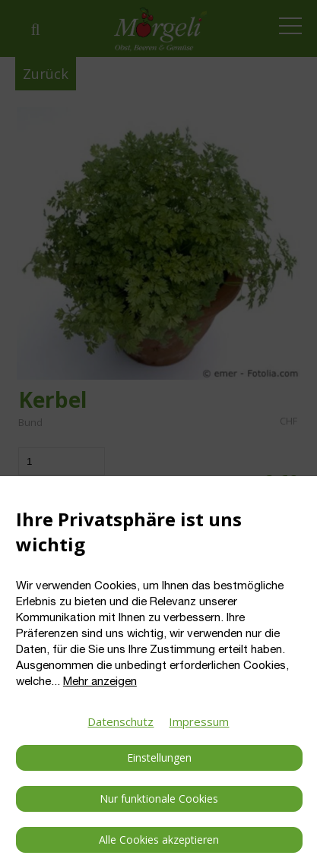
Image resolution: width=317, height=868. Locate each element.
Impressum (199, 721)
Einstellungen (159, 758)
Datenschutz (120, 721)
